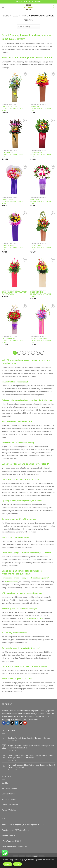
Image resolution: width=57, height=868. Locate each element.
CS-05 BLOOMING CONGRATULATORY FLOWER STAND (40, 155)
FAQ (40, 719)
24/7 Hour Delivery (9, 788)
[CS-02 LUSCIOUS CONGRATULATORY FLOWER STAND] (42, 87)
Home (6, 16)
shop (21, 479)
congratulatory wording (34, 618)
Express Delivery (8, 794)
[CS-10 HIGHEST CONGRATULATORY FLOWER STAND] (42, 226)
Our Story (6, 783)
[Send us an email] (21, 723)
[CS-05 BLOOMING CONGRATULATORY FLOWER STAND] (42, 133)
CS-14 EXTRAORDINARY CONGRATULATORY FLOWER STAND (40, 340)
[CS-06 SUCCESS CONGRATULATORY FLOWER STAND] (15, 180)
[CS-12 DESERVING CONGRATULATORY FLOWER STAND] (42, 273)
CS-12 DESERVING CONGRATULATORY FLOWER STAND (40, 294)
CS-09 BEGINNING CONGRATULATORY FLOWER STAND (13, 248)
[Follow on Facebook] (4, 723)
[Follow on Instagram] (8, 723)
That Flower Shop (11, 582)
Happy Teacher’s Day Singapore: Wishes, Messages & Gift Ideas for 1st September (31, 746)
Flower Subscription (10, 805)
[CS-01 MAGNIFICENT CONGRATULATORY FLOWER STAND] (15, 87)
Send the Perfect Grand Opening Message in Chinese (29, 738)
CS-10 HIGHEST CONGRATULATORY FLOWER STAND (40, 248)
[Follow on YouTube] (25, 723)
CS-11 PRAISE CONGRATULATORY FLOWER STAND (15, 293)
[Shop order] (28, 27)
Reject (17, 864)
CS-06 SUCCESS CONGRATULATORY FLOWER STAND (13, 201)
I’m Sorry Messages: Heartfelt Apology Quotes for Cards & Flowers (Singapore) (31, 766)
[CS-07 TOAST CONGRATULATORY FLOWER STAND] (42, 180)
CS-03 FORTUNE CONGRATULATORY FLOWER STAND (13, 155)
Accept (8, 864)
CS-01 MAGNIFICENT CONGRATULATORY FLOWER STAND (13, 108)
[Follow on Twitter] (16, 723)
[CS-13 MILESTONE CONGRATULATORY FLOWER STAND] (15, 319)
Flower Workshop (9, 810)
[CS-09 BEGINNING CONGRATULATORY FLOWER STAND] (15, 226)
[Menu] (3, 8)
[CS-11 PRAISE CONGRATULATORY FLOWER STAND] (15, 273)
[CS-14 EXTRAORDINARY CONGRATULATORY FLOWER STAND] (42, 319)
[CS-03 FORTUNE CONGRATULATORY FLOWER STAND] (15, 133)
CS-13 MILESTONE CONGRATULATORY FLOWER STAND (13, 340)
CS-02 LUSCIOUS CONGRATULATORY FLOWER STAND (40, 108)
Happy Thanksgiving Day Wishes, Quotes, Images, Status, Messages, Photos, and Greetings (31, 756)
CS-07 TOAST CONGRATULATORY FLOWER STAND (40, 201)
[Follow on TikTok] (12, 723)
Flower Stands (19, 16)
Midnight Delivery (9, 799)
